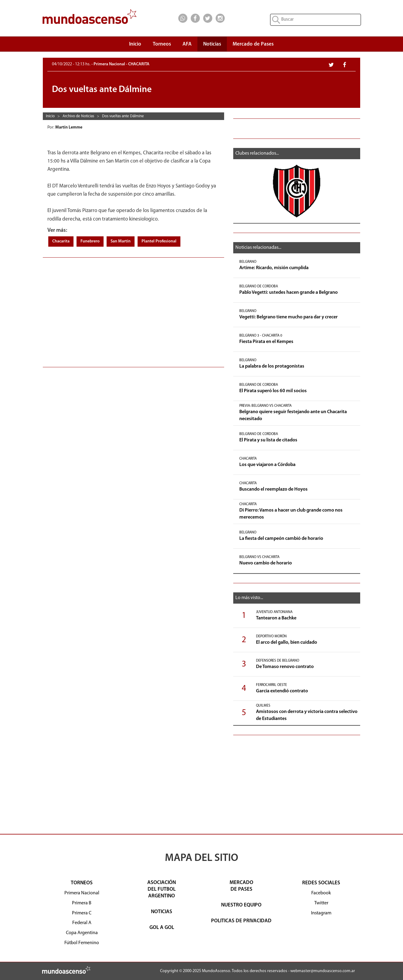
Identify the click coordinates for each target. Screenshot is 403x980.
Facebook (321, 893)
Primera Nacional (82, 893)
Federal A (82, 923)
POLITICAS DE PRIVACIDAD (241, 921)
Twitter (321, 903)
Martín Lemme (69, 127)
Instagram (321, 913)
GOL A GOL (162, 928)
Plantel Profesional (159, 241)
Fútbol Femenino (82, 943)
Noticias (212, 44)
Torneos (162, 46)
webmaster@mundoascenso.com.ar (323, 971)
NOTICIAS (162, 912)
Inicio (135, 44)
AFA (187, 44)
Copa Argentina (82, 933)
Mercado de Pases (253, 44)
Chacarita (61, 241)
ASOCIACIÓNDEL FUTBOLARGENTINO (162, 889)
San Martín (121, 241)
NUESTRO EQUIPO (241, 905)
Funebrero (90, 241)
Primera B (82, 903)
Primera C (82, 913)
